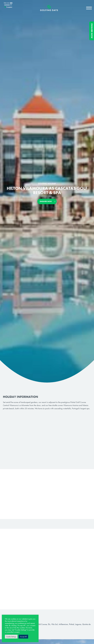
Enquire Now (92, 31)
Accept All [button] (23, 637)
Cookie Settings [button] (11, 637)
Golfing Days (49, 8)
